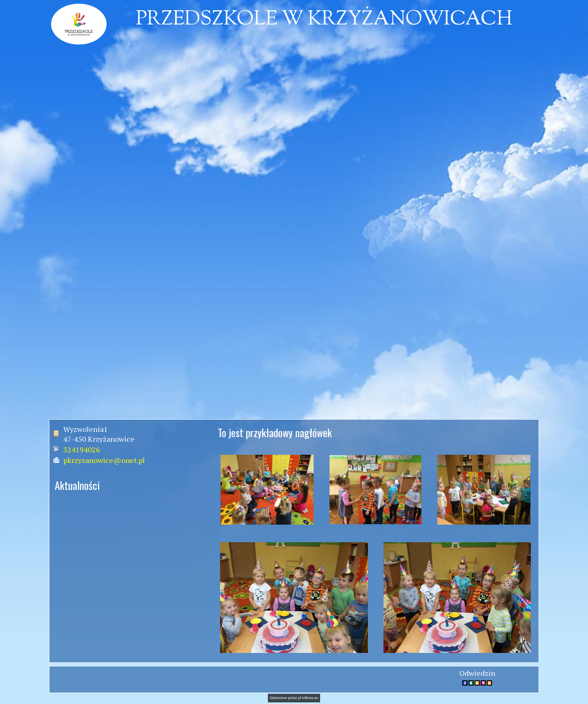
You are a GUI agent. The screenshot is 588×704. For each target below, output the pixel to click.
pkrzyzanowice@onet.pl (104, 460)
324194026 (82, 449)
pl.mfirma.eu (308, 698)
